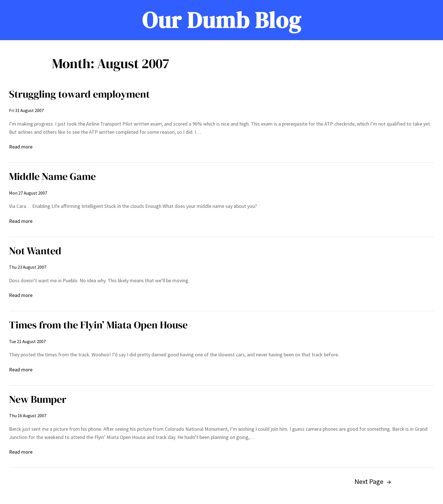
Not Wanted (35, 251)
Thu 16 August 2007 (28, 415)
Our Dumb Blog (222, 20)
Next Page (373, 482)
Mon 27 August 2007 (28, 193)
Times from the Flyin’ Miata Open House (98, 325)
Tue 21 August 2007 (27, 341)
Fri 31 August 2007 (26, 110)
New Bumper (38, 399)
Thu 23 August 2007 (28, 267)
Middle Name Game (52, 176)
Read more (21, 147)
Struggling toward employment (79, 94)
